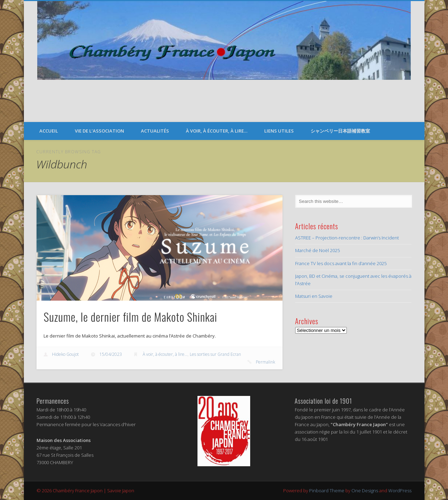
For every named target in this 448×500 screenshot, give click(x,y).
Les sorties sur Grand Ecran (215, 354)
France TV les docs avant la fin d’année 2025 (341, 263)
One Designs (365, 491)
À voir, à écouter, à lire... (165, 354)
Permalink (265, 362)
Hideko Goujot (65, 354)
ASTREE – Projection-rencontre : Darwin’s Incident (347, 238)
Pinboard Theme (327, 491)
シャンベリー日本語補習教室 (340, 131)
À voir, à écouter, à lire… (217, 131)
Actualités (155, 131)
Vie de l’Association (99, 131)
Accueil (49, 131)
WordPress (400, 491)
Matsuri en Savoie (314, 296)
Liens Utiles (279, 131)
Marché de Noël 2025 (317, 250)
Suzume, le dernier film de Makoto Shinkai (130, 317)
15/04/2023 (111, 354)
